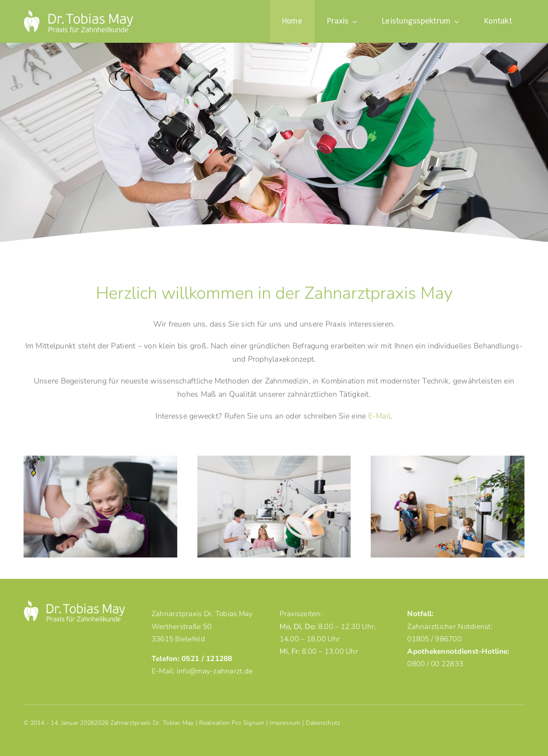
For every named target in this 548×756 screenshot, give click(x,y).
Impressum (285, 723)
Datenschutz (323, 723)
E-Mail (380, 418)
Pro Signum (248, 723)
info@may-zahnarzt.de (215, 671)
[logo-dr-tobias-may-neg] (79, 14)
